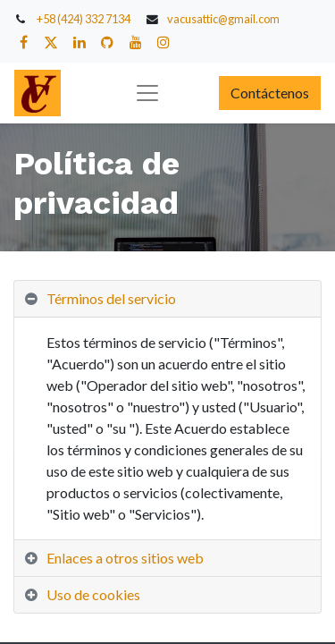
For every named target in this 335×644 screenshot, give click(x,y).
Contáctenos (270, 93)
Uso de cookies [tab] (93, 594)
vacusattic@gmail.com (223, 19)
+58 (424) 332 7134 (84, 19)
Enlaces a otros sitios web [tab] (125, 558)
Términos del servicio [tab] (111, 298)
